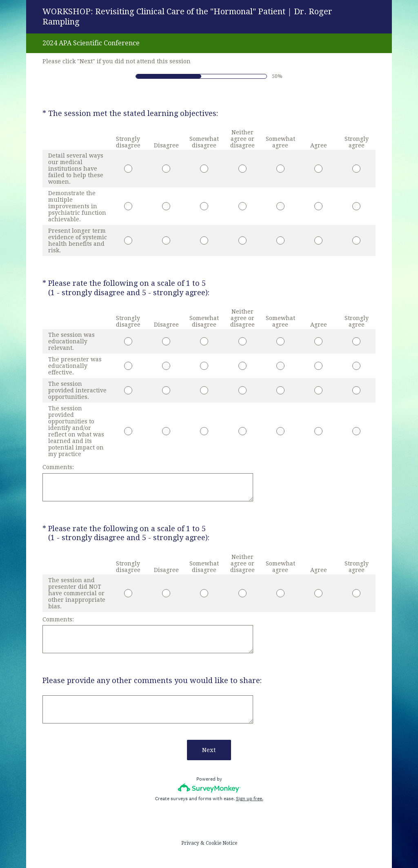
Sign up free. (250, 799)
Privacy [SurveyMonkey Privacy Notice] (190, 843)
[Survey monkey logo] (209, 788)
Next (209, 750)
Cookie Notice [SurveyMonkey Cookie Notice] (221, 843)
